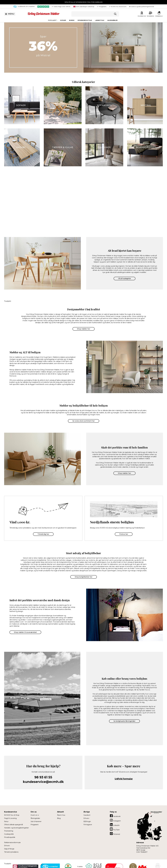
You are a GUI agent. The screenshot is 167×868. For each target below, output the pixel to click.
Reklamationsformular (12, 843)
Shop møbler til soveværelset (25, 632)
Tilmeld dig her (43, 534)
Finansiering (9, 831)
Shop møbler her (84, 329)
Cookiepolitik (9, 834)
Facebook (115, 816)
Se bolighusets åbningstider (124, 721)
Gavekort (87, 815)
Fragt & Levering (10, 818)
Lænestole (100, 20)
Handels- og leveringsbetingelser (16, 828)
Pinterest (115, 834)
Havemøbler (112, 20)
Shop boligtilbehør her (84, 577)
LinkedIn (115, 825)
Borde (72, 20)
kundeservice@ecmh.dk (43, 782)
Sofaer (63, 20)
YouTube (115, 829)
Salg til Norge (9, 849)
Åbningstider (35, 818)
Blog (59, 818)
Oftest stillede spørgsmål (13, 825)
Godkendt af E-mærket (24, 7)
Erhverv (7, 846)
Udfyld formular (124, 779)
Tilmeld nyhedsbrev (11, 852)
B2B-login (87, 821)
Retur (6, 821)
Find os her (124, 534)
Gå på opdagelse (125, 279)
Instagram (115, 820)
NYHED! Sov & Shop (12, 815)
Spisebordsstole (85, 20)
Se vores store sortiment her (84, 421)
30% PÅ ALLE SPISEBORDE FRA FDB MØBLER (83, 2)
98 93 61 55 (43, 777)
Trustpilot (8, 301)
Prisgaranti (35, 825)
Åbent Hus (61, 815)
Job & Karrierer (36, 821)
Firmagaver (88, 825)
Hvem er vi (35, 815)
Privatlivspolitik (10, 837)
